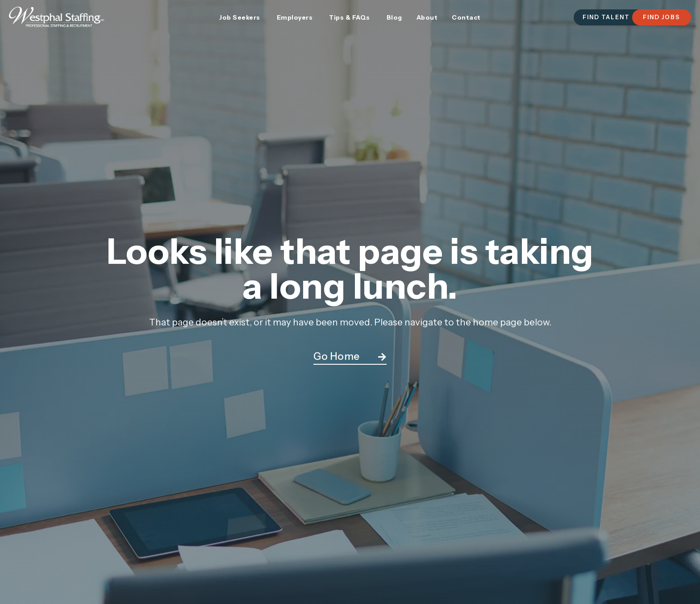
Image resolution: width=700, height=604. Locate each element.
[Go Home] (382, 357)
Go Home (337, 356)
